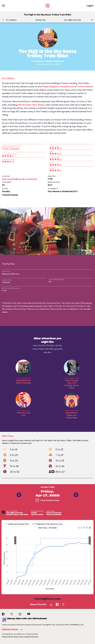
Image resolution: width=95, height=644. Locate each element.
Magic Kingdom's (51, 86)
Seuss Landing (9, 179)
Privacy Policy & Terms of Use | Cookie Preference (20, 637)
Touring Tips (40, 20)
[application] (47, 559)
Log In (90, 6)
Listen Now (13, 630)
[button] (92, 20)
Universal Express (10, 195)
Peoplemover (67, 86)
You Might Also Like (72, 20)
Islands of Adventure (55, 61)
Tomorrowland (85, 86)
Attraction (39, 61)
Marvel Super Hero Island (31, 105)
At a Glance (11, 20)
